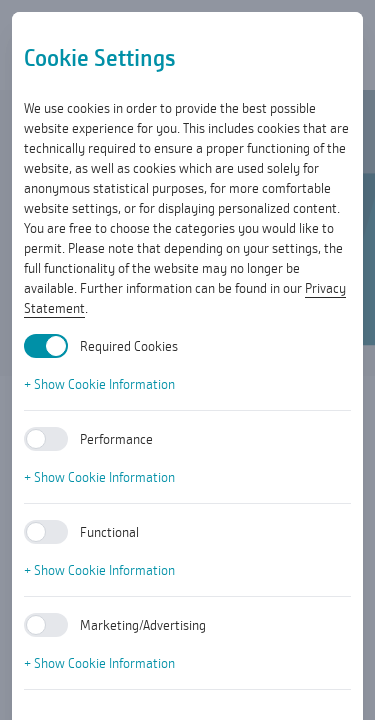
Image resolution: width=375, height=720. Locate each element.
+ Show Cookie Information (99, 384)
